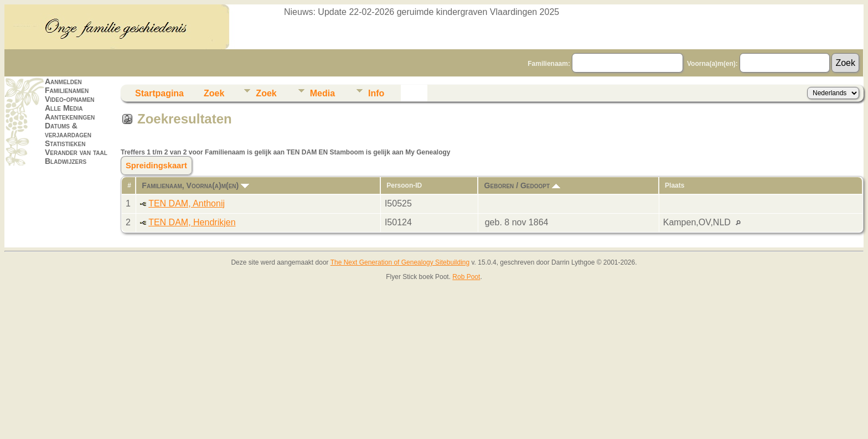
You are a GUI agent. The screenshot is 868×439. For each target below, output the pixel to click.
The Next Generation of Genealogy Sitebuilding (400, 262)
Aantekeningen (70, 117)
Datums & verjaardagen (68, 130)
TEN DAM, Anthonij (187, 203)
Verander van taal (76, 152)
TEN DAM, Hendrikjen (192, 222)
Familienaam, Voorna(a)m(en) (195, 185)
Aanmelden (63, 81)
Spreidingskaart (156, 166)
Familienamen (67, 90)
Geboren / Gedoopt (522, 185)
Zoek (214, 93)
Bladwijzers (66, 161)
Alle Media (64, 108)
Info (376, 93)
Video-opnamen (70, 99)
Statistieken (65, 143)
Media (322, 93)
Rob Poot (466, 277)
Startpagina (159, 93)
